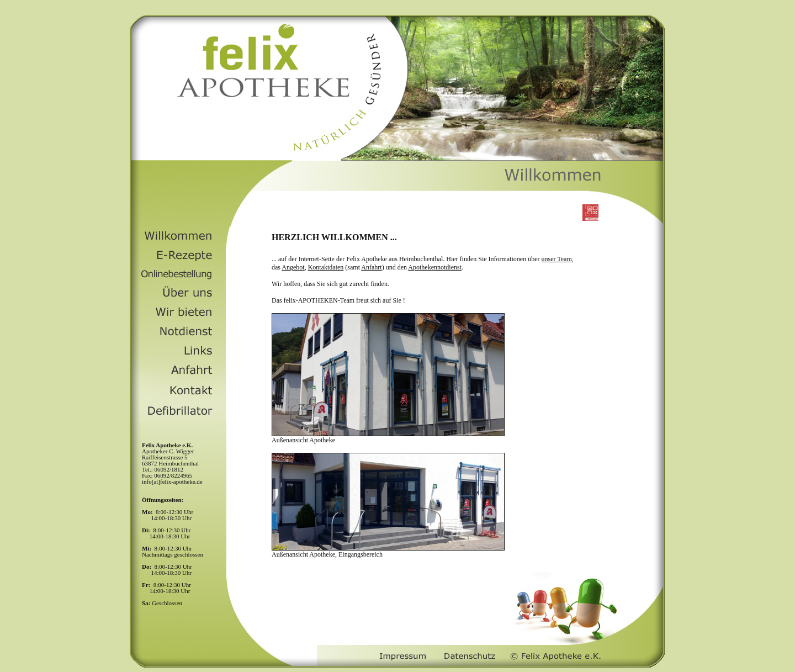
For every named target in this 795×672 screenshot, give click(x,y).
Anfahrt (371, 267)
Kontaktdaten (326, 267)
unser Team (557, 259)
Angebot (293, 267)
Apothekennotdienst (435, 267)
